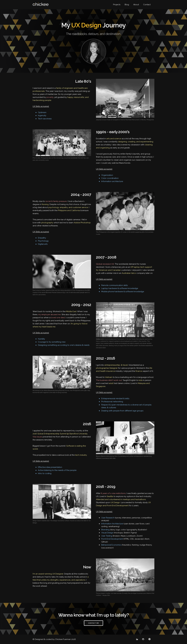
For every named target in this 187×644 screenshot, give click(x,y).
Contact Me (93, 623)
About (136, 5)
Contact (147, 5)
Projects (117, 5)
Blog (127, 5)
